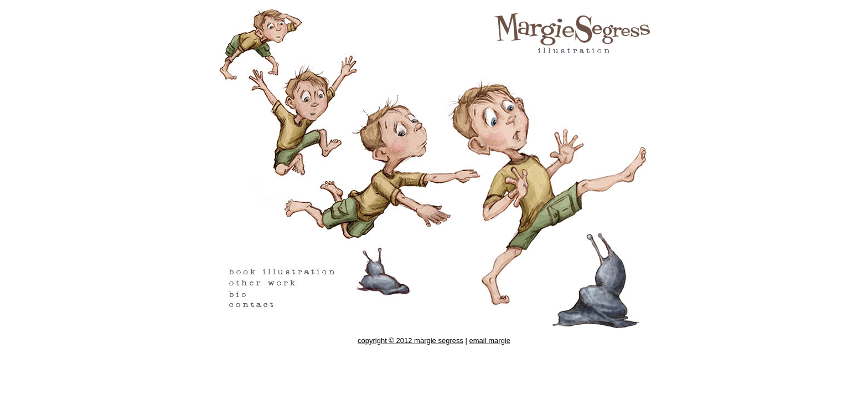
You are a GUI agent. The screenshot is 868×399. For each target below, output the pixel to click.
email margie (490, 341)
